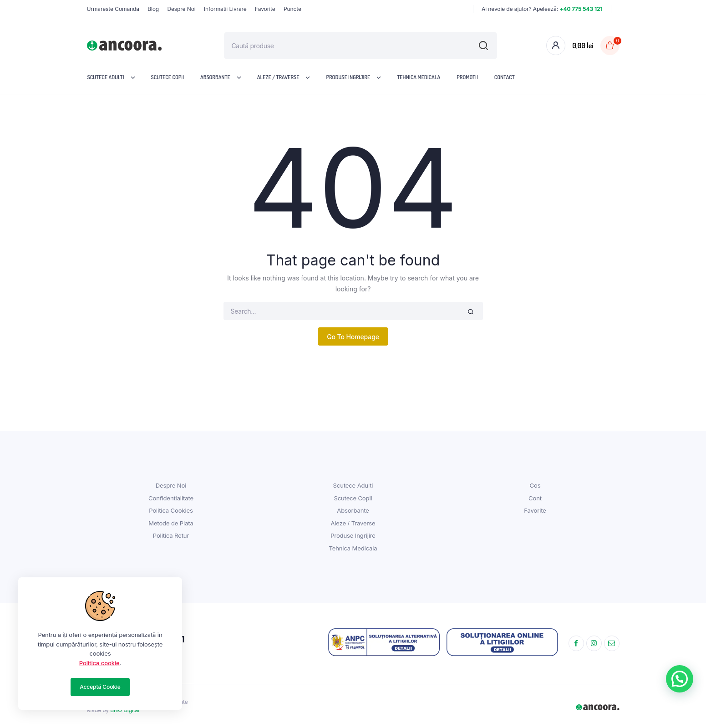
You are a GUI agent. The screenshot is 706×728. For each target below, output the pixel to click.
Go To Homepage (353, 337)
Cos (535, 485)
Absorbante (215, 77)
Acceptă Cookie (100, 687)
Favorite (265, 9)
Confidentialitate (171, 498)
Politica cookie (99, 663)
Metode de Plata (171, 523)
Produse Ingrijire (348, 77)
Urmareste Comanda (113, 9)
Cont (535, 498)
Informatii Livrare (225, 9)
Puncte (292, 9)
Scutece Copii (168, 77)
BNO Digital (125, 710)
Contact (505, 77)
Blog (153, 9)
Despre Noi (181, 9)
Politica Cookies (171, 510)
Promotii (467, 77)
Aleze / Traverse (278, 77)
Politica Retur (171, 535)
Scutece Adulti (106, 77)
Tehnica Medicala (419, 77)
